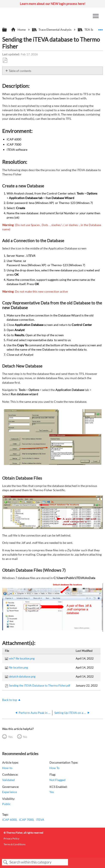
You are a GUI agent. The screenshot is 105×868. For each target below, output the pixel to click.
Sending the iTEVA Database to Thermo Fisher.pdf (40, 686)
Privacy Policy (11, 838)
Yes (10, 737)
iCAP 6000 (9, 820)
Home (18, 30)
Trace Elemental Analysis (52, 30)
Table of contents (20, 71)
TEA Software (90, 30)
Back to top (10, 700)
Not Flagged (57, 780)
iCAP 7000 (26, 820)
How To (54, 768)
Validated (8, 780)
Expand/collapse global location (101, 28)
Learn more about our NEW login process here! (53, 4)
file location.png (18, 667)
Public (6, 804)
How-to (7, 768)
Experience (10, 792)
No (25, 737)
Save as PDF (5, 60)
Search (6, 862)
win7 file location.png (22, 658)
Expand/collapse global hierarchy (7, 30)
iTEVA (40, 820)
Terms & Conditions (15, 844)
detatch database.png (22, 676)
